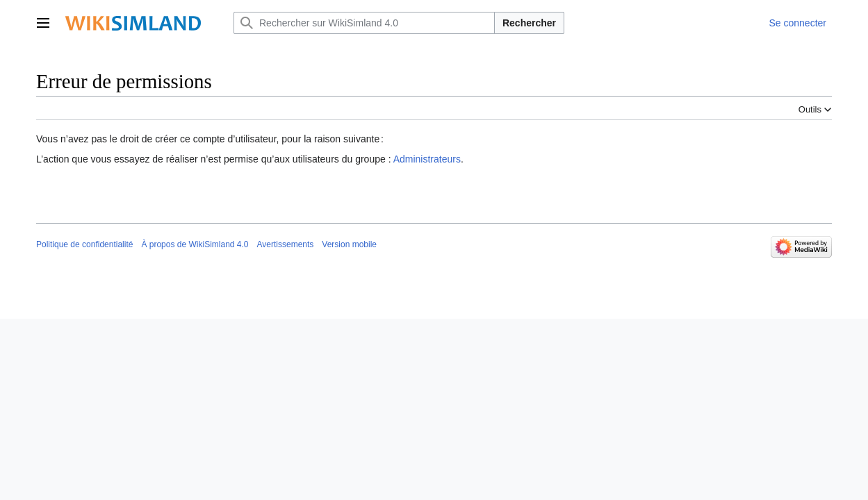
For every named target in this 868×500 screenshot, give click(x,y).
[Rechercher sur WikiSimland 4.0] (364, 23)
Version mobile (349, 244)
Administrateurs (427, 159)
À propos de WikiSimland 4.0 (195, 244)
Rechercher (529, 23)
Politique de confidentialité (84, 244)
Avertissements (286, 244)
